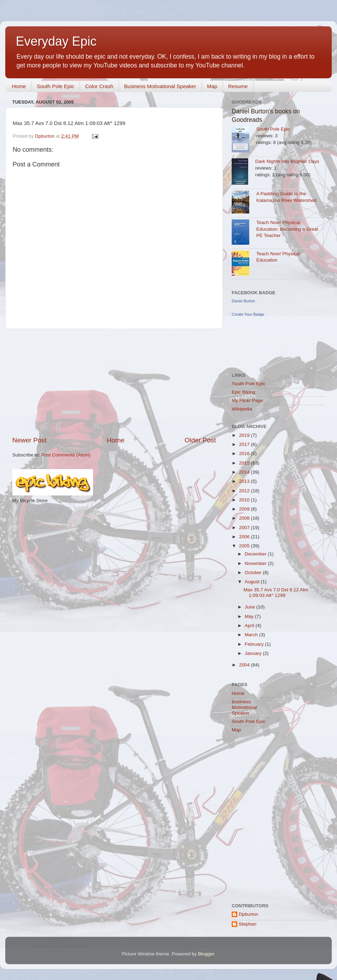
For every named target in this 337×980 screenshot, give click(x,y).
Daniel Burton (243, 301)
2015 (245, 463)
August (253, 582)
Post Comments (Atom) (66, 455)
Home (19, 86)
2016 (245, 453)
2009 (245, 509)
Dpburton (249, 914)
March (252, 635)
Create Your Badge (248, 314)
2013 (245, 481)
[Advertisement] (114, 382)
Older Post (200, 440)
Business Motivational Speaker (160, 86)
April (250, 626)
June (250, 607)
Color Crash (99, 86)
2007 (245, 528)
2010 (245, 500)
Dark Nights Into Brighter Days (287, 161)
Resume (238, 86)
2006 (245, 537)
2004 (245, 665)
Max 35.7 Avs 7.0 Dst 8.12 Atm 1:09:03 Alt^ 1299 (276, 593)
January (254, 653)
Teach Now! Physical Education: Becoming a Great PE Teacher (287, 229)
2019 (245, 435)
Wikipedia (242, 409)
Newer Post (29, 440)
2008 (245, 518)
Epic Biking (243, 392)
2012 (245, 491)
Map (212, 86)
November (256, 563)
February (255, 644)
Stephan (247, 924)
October (254, 573)
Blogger (206, 954)
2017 (245, 444)
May (250, 616)
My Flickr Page (247, 400)
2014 (245, 472)
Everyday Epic (56, 41)
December (256, 554)
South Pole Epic (56, 86)
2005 (245, 546)
